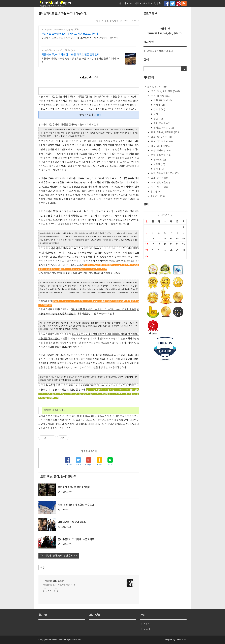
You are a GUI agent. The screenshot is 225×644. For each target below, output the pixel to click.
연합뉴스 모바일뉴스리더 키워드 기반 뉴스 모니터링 (70, 34)
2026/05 (165, 215)
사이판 (159, 164)
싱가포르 (159, 160)
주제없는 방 (158, 196)
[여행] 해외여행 (160, 155)
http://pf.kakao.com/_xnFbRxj (56, 50)
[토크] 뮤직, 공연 (161, 137)
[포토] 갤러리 (159, 178)
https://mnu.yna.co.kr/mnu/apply (57, 30)
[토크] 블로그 (159, 187)
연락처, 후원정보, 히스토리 (160, 51)
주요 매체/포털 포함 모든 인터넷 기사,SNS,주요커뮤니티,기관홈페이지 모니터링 (80, 38)
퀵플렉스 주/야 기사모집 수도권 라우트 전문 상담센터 (71, 55)
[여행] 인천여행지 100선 (165, 173)
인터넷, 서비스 (163, 128)
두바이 (158, 169)
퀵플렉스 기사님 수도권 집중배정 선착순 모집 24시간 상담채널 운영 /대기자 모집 (80, 60)
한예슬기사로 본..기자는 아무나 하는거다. (63, 14)
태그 (126, 4)
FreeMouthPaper (54, 581)
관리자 (147, 624)
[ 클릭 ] (99, 115)
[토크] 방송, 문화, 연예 (108, 21)
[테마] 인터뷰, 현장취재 (165, 132)
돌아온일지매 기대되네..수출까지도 (76, 540)
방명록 (157, 4)
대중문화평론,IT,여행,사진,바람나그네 (59, 585)
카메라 (159, 105)
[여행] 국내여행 (160, 151)
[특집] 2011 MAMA (162, 146)
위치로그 (148, 4)
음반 (158, 119)
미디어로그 (136, 4)
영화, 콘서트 (162, 123)
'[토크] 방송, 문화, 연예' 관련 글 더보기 (59, 556)
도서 (157, 114)
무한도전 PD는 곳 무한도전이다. (75, 488)
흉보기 (155, 192)
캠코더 (159, 110)
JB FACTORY (181, 640)
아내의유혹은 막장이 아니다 (72, 522)
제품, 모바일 (162, 101)
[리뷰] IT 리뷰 (160, 96)
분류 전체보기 (157, 87)
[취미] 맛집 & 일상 (162, 183)
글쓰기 (147, 629)
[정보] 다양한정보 (161, 142)
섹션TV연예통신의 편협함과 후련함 (76, 505)
